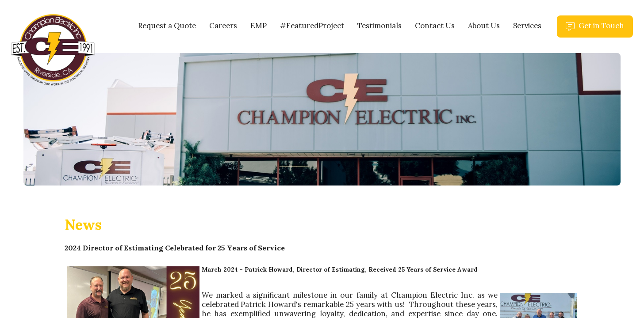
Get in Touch (599, 29)
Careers (223, 26)
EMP (259, 26)
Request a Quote (167, 26)
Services (527, 26)
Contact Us (435, 26)
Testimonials (379, 26)
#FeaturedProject (312, 26)
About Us (484, 26)
